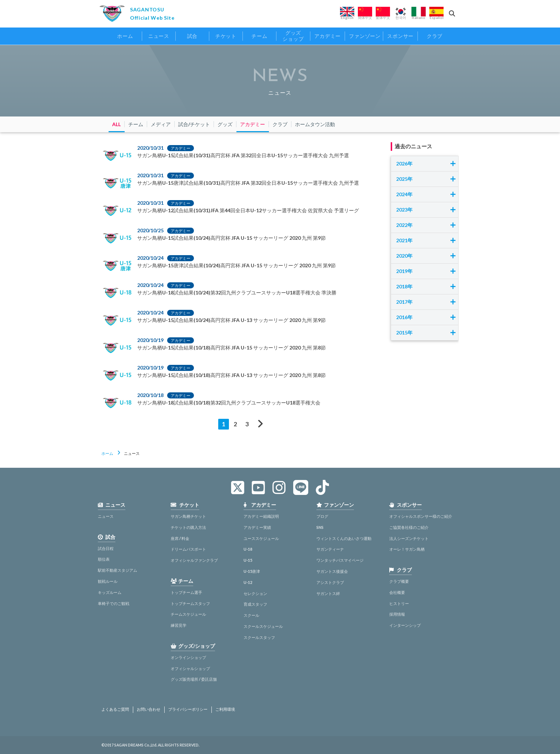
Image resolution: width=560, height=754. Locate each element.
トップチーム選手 (186, 592)
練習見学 (179, 625)
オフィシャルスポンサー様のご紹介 (421, 516)
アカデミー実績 (257, 527)
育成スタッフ (255, 604)
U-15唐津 (252, 571)
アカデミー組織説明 (261, 516)
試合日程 (106, 548)
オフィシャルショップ (190, 668)
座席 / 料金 (180, 538)
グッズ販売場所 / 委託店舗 (194, 679)
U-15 (248, 560)
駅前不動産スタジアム (117, 570)
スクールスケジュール (263, 626)
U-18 (248, 549)
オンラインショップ (188, 657)
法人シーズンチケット (409, 538)
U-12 (248, 582)
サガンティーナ (330, 549)
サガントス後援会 (332, 571)
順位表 (104, 559)
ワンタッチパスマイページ (340, 560)
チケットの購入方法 (188, 527)
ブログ (322, 516)
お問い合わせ (149, 709)
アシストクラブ (330, 582)
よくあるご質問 (115, 709)
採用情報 (397, 614)
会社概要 (397, 592)
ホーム (107, 453)
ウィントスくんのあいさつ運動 (344, 538)
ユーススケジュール (261, 538)
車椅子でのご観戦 (114, 603)
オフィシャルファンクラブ (194, 560)
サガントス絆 (328, 593)
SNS (320, 527)
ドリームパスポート (188, 549)
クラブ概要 (399, 581)
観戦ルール (108, 581)
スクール (251, 615)
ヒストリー (399, 603)
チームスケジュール (188, 614)
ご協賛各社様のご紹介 (409, 527)
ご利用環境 (225, 709)
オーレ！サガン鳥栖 (407, 549)
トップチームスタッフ (190, 603)
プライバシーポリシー (188, 709)
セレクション (255, 593)
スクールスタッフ (259, 637)
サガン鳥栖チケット (188, 516)
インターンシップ (405, 625)
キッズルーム (110, 592)
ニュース (106, 516)
